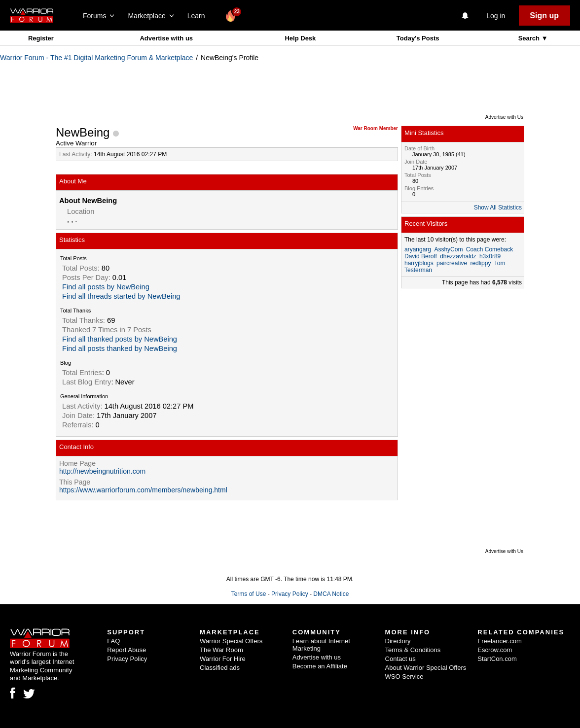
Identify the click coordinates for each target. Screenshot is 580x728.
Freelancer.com (500, 641)
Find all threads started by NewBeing (121, 296)
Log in (496, 16)
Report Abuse (127, 650)
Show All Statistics (498, 208)
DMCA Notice (331, 594)
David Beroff (421, 256)
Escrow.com (495, 650)
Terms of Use (249, 594)
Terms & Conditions (413, 650)
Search (530, 38)
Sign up (544, 16)
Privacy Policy (290, 594)
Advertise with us (166, 38)
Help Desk (300, 38)
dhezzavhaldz (458, 256)
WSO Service (404, 676)
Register (41, 38)
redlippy (480, 263)
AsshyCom (448, 249)
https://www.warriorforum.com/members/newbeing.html (143, 490)
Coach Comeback (489, 249)
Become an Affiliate (320, 666)
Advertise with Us (504, 117)
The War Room (221, 650)
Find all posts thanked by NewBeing (120, 348)
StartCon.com (497, 659)
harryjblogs (419, 263)
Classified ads (220, 668)
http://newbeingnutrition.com (102, 471)
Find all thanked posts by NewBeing (120, 339)
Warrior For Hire (223, 659)
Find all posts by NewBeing (106, 287)
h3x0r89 (490, 256)
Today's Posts (418, 38)
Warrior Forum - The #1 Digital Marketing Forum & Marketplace (96, 58)
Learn (199, 16)
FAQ (113, 641)
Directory (398, 641)
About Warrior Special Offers (426, 668)
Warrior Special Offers (231, 641)
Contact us (400, 659)
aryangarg (418, 249)
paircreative (452, 263)
